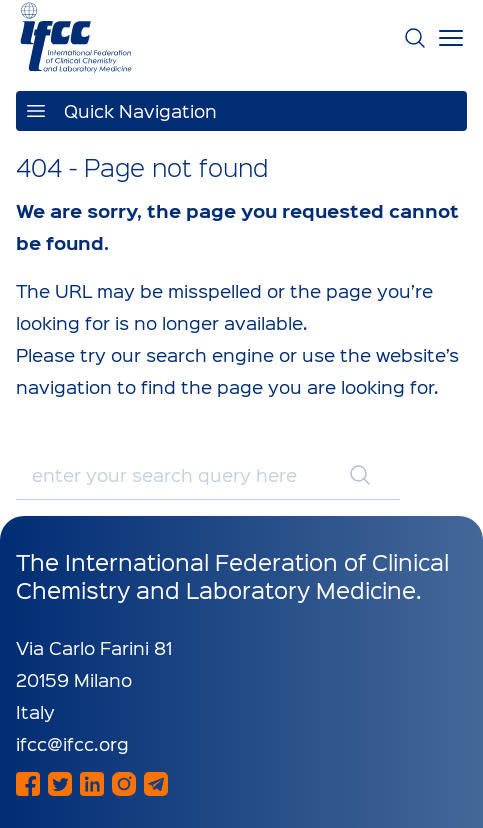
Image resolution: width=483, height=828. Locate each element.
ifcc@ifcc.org (72, 743)
